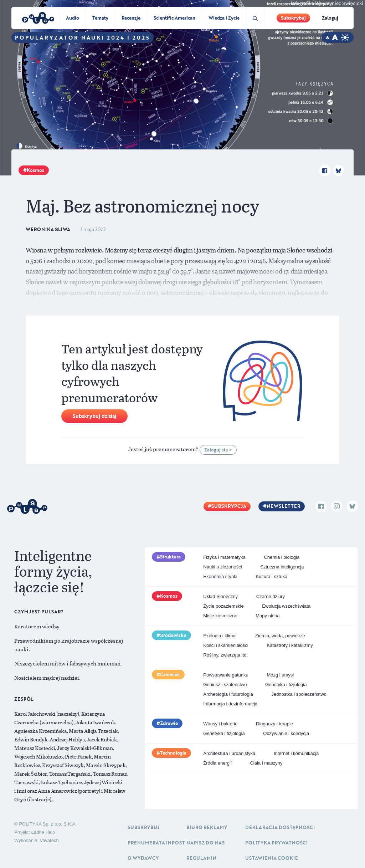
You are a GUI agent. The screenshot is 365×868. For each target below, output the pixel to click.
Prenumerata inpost (156, 843)
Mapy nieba (268, 616)
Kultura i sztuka (271, 576)
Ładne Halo (43, 832)
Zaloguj (330, 18)
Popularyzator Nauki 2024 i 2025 (83, 37)
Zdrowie (169, 723)
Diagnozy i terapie (274, 724)
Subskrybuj (293, 18)
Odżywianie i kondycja (286, 733)
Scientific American (174, 18)
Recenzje (131, 18)
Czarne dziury (271, 596)
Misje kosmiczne (220, 616)
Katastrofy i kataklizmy (290, 645)
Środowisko (173, 635)
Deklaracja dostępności (280, 827)
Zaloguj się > (218, 450)
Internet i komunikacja (296, 753)
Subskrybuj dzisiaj (94, 416)
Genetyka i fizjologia (286, 685)
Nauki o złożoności (222, 567)
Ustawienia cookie (272, 858)
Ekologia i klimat (220, 636)
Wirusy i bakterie (220, 724)
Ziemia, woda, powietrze (280, 636)
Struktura (170, 557)
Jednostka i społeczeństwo (299, 694)
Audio (73, 18)
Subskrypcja (229, 506)
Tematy (100, 18)
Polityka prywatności (277, 843)
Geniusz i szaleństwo (225, 685)
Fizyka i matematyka (224, 557)
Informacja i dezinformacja (230, 704)
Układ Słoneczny (220, 596)
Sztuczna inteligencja (282, 567)
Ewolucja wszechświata (286, 606)
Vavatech (49, 840)
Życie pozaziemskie (223, 606)
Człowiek (170, 674)
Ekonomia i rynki (220, 576)
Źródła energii (217, 763)
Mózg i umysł (280, 675)
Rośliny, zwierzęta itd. (225, 655)
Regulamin (201, 858)
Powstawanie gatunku (226, 675)
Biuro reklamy (207, 827)
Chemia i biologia (282, 557)
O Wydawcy (143, 858)
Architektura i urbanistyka (229, 753)
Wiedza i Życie (224, 18)
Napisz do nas (205, 843)
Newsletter (283, 506)
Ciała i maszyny (266, 763)
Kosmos (35, 170)
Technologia (173, 753)
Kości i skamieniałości (226, 645)
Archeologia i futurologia (228, 694)
